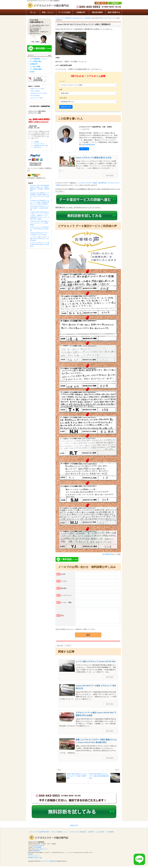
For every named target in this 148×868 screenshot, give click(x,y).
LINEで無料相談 (37, 847)
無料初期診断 (36, 851)
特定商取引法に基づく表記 (41, 146)
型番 (61, 90)
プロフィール (84, 149)
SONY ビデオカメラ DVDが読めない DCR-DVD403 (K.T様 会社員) (40, 229)
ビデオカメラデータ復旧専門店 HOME (39, 832)
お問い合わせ (37, 147)
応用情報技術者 (89, 145)
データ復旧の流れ (36, 61)
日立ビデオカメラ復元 (37, 98)
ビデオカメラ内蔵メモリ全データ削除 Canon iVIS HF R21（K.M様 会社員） (40, 239)
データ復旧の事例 (36, 69)
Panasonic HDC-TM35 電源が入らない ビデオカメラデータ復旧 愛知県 (40, 223)
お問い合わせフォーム (42, 849)
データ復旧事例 (110, 832)
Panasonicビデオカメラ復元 (39, 93)
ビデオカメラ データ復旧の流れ (78, 832)
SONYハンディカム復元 (37, 89)
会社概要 (36, 142)
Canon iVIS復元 (35, 91)
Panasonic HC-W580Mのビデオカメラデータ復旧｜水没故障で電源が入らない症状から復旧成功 (40, 202)
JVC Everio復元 (35, 96)
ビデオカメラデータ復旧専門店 (48, 861)
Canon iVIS (60, 646)
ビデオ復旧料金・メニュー (39, 59)
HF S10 (68, 646)
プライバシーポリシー (40, 144)
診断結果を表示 (66, 107)
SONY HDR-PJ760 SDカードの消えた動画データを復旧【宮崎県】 (39, 208)
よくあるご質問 (35, 67)
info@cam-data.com (39, 846)
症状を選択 (63, 98)
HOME (32, 72)
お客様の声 (108, 554)
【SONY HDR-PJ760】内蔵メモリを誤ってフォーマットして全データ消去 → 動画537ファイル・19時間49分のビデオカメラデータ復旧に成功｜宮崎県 (40, 216)
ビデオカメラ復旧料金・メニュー (59, 832)
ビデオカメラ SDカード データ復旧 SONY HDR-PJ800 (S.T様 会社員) (40, 244)
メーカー (62, 81)
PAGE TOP (74, 826)
